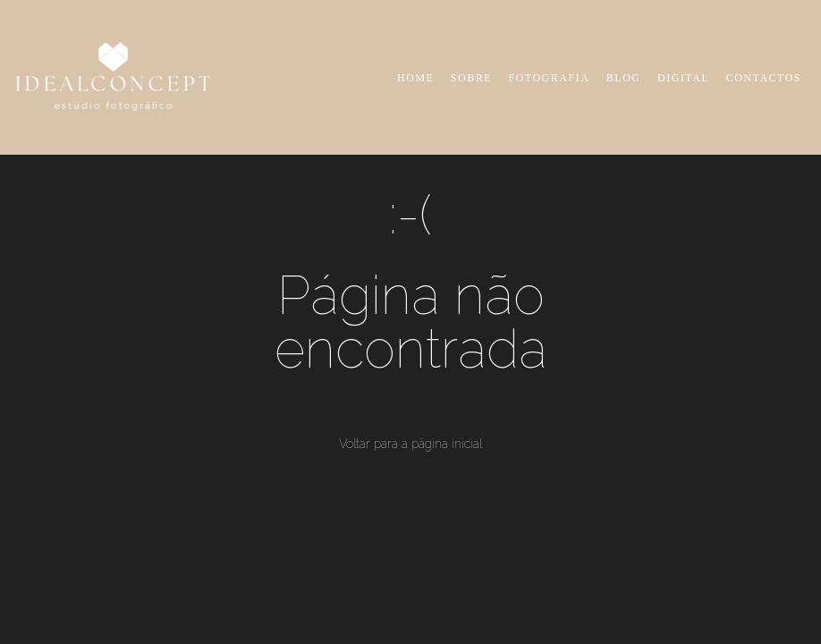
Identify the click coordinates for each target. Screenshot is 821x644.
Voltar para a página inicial (410, 444)
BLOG (624, 78)
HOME (415, 78)
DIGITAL (683, 78)
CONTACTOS (764, 78)
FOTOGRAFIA (550, 78)
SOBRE (471, 78)
